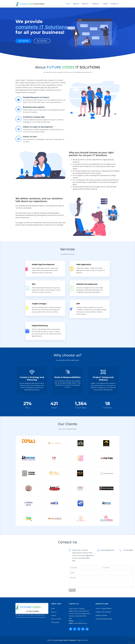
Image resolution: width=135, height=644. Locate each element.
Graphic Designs (39, 305)
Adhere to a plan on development (38, 127)
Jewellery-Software (101, 615)
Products (95, 4)
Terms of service (56, 619)
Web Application (84, 264)
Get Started (23, 41)
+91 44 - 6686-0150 (80, 621)
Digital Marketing (40, 326)
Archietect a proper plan (34, 117)
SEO (34, 285)
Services (85, 4)
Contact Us (114, 4)
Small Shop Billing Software (104, 619)
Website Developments (87, 285)
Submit (72, 590)
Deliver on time (30, 137)
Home (68, 4)
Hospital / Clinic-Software (103, 612)
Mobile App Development (43, 264)
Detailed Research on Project (36, 97)
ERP (78, 305)
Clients (105, 4)
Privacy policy (55, 622)
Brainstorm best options (34, 107)
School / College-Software (104, 608)
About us (76, 4)
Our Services (42, 41)
